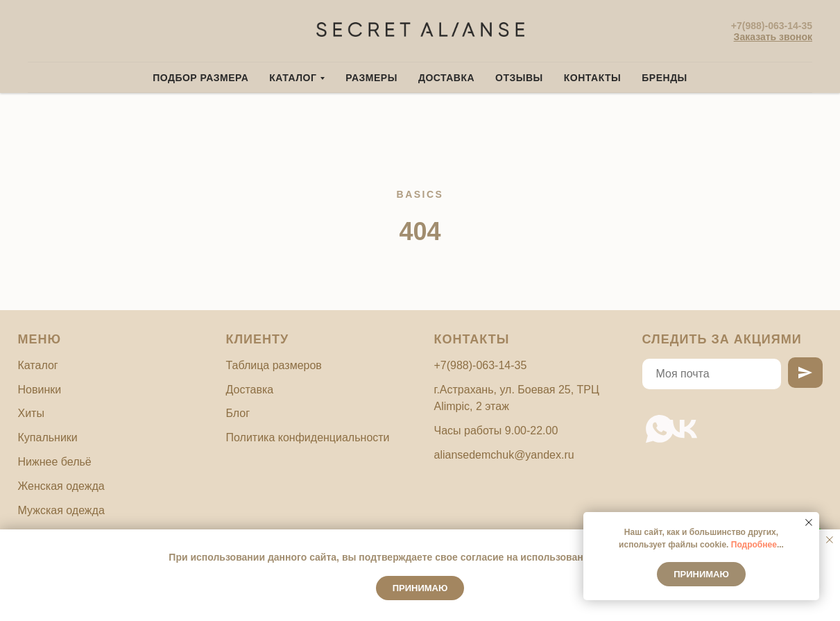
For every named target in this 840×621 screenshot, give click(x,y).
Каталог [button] (293, 78)
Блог (238, 413)
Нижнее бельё (55, 462)
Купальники (48, 437)
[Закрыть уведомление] (830, 540)
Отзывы (519, 78)
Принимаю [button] (420, 588)
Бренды (665, 78)
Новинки (40, 390)
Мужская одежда (61, 510)
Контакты (592, 78)
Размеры (371, 78)
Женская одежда (61, 486)
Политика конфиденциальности (308, 437)
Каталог (38, 365)
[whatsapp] (651, 420)
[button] (773, 37)
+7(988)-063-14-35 (772, 26)
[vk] (674, 420)
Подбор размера (200, 78)
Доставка (446, 78)
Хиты (31, 413)
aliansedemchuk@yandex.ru (504, 455)
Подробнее (754, 545)
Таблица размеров (274, 365)
